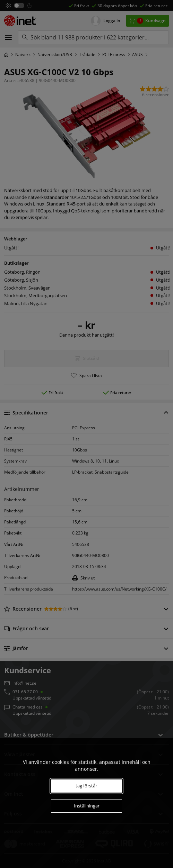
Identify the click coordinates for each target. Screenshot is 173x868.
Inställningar (87, 806)
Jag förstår (87, 786)
